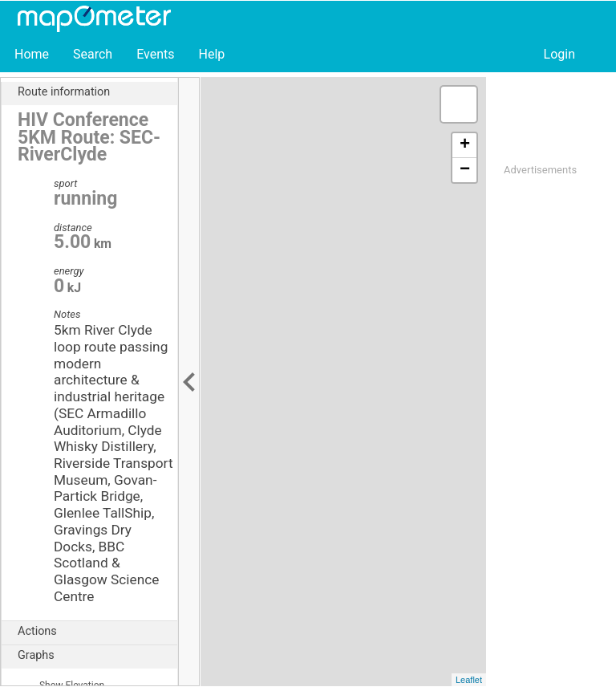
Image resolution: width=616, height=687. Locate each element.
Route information (97, 92)
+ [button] (465, 145)
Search (93, 54)
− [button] (465, 170)
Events (155, 54)
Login (559, 54)
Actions (97, 632)
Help (211, 54)
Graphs (97, 656)
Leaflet (469, 680)
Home (32, 54)
